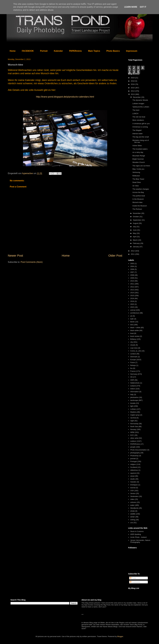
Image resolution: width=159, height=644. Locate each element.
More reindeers (138, 120)
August (136, 223)
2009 (132, 278)
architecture (135, 313)
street (132, 476)
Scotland (134, 467)
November (137, 213)
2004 (132, 266)
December (137, 97)
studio (133, 479)
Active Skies (137, 146)
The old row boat (139, 117)
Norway (133, 429)
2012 (133, 251)
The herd (136, 110)
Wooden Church (139, 162)
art (131, 316)
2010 (132, 281)
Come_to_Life (136, 351)
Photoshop (134, 456)
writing (133, 520)
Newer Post (16, 256)
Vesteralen (134, 496)
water (132, 505)
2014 (133, 91)
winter (133, 517)
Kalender (58, 51)
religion (133, 464)
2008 (132, 275)
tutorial (133, 488)
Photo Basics (113, 51)
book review (135, 336)
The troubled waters (140, 149)
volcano (133, 502)
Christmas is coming (140, 127)
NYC (132, 435)
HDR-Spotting (136, 534)
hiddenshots (135, 383)
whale (133, 511)
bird (132, 325)
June (135, 230)
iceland (133, 386)
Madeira (133, 412)
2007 (132, 272)
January (136, 247)
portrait (133, 459)
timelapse (134, 485)
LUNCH (135, 114)
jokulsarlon (134, 397)
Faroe (133, 362)
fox (131, 368)
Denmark (134, 357)
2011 (133, 254)
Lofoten (133, 409)
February (137, 243)
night (132, 421)
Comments (135, 582)
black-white (135, 330)
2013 (133, 94)
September (137, 220)
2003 (132, 263)
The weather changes (141, 189)
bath (132, 319)
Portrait (44, 51)
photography (135, 453)
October (136, 217)
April (135, 237)
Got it (143, 7)
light (132, 406)
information (135, 392)
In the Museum (138, 199)
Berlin (132, 322)
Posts (133, 578)
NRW (132, 432)
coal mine (134, 348)
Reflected (136, 176)
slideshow (134, 470)
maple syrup (135, 415)
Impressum (132, 51)
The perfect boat (139, 196)
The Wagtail (137, 130)
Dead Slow (137, 182)
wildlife (133, 514)
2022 (132, 304)
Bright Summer (138, 159)
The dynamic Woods (140, 100)
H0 (131, 377)
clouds (133, 345)
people (133, 447)
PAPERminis (75, 51)
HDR (132, 380)
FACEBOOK (28, 51)
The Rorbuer (137, 209)
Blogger (120, 636)
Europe (133, 360)
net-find (133, 418)
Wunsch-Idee (137, 202)
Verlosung (136, 172)
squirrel (133, 473)
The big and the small (141, 137)
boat (132, 333)
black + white (135, 328)
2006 (132, 269)
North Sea (134, 427)
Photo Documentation (139, 450)
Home (13, 51)
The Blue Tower (138, 179)
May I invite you (138, 169)
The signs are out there (141, 166)
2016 (133, 84)
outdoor (133, 441)
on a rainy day (138, 152)
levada (133, 403)
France (133, 371)
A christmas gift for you (141, 124)
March (135, 240)
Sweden (133, 482)
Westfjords (134, 508)
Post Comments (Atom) (32, 262)
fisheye (133, 365)
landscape (134, 400)
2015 (133, 88)
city (132, 342)
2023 (133, 78)
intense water (137, 134)
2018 (133, 81)
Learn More (131, 7)
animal (133, 310)
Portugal (133, 461)
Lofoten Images (138, 104)
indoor (133, 389)
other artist (134, 438)
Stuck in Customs (137, 531)
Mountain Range (139, 156)
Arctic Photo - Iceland (138, 537)
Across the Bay (138, 192)
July (135, 227)
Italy (132, 394)
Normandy (134, 424)
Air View (136, 186)
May (135, 233)
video (132, 499)
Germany (134, 374)
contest (133, 354)
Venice (133, 493)
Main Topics (94, 51)
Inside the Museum (140, 206)
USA (132, 491)
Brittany (133, 339)
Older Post (115, 256)
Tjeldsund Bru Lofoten (141, 107)
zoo (132, 523)
